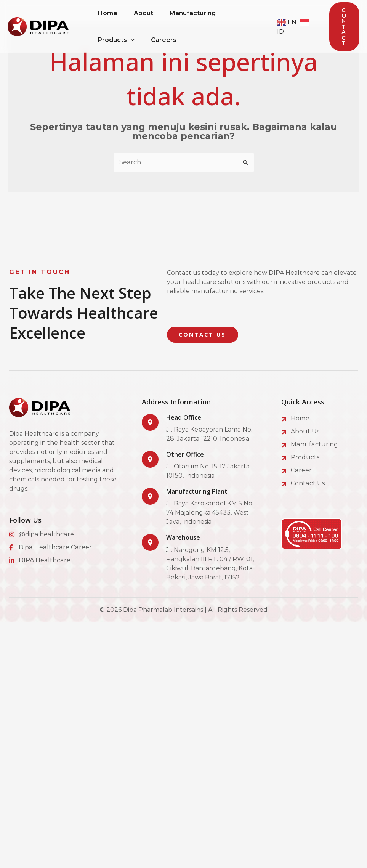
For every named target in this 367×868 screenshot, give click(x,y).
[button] (344, 27)
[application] (132, 40)
